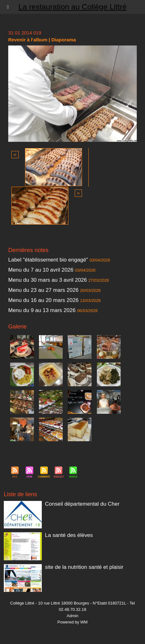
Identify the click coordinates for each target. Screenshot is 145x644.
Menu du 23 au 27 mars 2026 (43, 290)
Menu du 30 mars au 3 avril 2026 (48, 280)
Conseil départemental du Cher (82, 504)
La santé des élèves (69, 535)
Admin (73, 616)
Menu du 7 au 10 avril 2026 (41, 270)
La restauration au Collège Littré (72, 7)
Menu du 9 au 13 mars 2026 (42, 310)
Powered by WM (72, 622)
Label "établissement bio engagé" (48, 260)
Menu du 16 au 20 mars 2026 (43, 300)
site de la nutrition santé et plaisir (84, 567)
